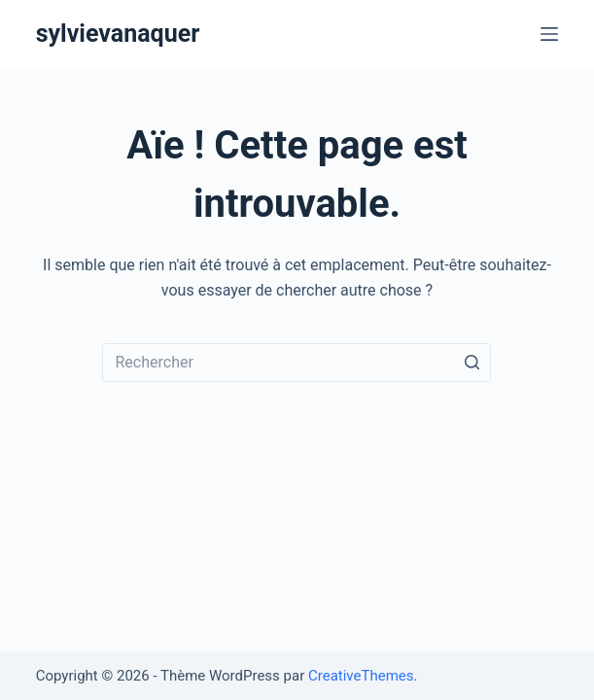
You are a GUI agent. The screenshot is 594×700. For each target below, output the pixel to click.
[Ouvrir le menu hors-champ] (549, 34)
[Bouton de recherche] (472, 363)
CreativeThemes (361, 676)
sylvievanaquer (118, 34)
